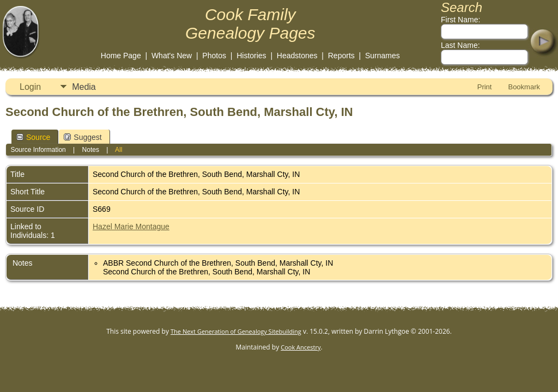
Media (84, 87)
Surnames (383, 56)
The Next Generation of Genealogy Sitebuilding (236, 331)
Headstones (297, 56)
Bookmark (524, 87)
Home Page (121, 56)
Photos (214, 56)
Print (485, 87)
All (119, 150)
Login (30, 87)
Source (33, 137)
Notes (91, 150)
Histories (251, 56)
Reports (341, 56)
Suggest (83, 137)
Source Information (38, 150)
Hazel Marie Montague (131, 226)
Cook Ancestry (301, 347)
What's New (172, 56)
